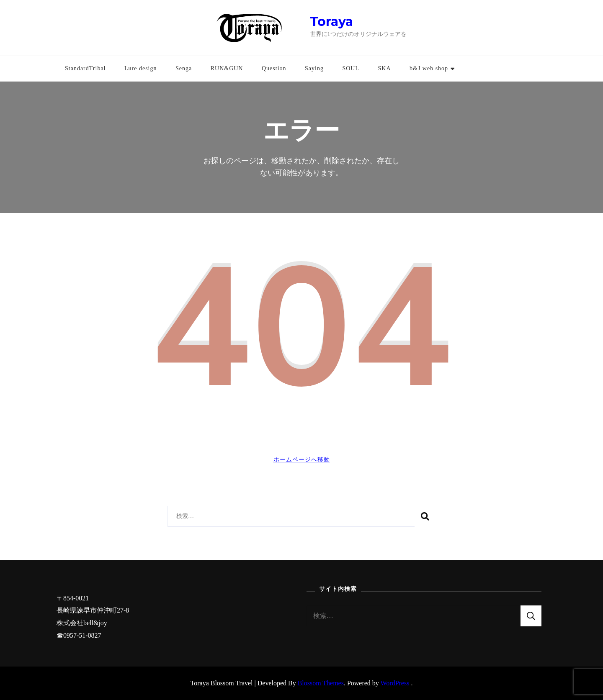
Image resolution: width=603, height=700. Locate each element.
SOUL (351, 68)
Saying (314, 68)
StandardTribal (85, 68)
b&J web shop (429, 68)
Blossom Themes (321, 683)
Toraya (331, 22)
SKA (384, 68)
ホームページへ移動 (302, 460)
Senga (184, 68)
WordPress (395, 683)
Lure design (140, 68)
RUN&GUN (227, 68)
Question (274, 68)
